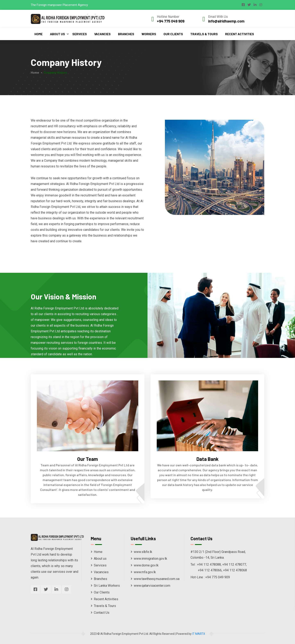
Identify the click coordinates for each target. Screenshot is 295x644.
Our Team (88, 459)
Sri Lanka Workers (105, 586)
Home (39, 34)
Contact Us (100, 613)
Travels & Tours (204, 34)
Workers (149, 34)
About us (99, 559)
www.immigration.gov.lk (149, 559)
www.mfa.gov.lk (143, 572)
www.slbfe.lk (141, 552)
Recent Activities (240, 34)
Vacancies (102, 34)
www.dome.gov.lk (145, 565)
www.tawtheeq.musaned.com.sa (155, 579)
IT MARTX (199, 634)
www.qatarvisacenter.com (150, 586)
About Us (57, 34)
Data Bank (208, 459)
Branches (126, 34)
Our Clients (173, 34)
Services (80, 34)
